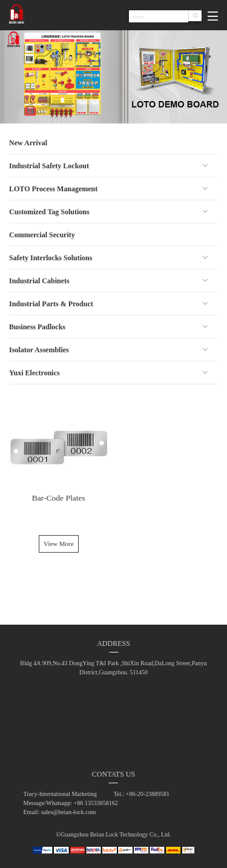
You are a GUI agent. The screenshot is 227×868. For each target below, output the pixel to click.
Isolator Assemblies (39, 350)
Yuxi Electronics (35, 373)
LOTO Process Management (53, 189)
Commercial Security (42, 235)
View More (59, 544)
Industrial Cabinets (39, 281)
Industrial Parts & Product (51, 304)
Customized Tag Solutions (49, 212)
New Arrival (28, 143)
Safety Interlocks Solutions (51, 258)
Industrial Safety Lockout (49, 166)
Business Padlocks (37, 327)
